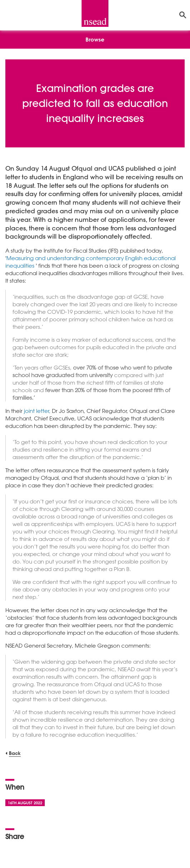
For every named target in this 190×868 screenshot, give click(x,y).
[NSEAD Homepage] (95, 13)
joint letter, (38, 411)
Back (15, 753)
